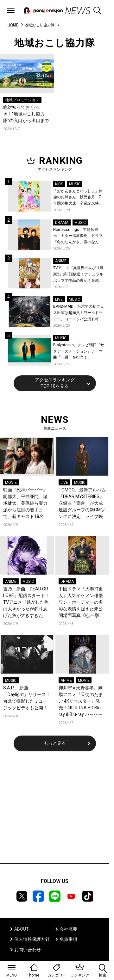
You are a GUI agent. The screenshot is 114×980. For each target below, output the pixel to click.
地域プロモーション (22, 100)
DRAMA (62, 223)
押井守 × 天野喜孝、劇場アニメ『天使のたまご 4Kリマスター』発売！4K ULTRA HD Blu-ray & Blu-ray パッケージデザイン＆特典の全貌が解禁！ (81, 702)
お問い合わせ (28, 950)
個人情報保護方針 (32, 939)
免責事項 (68, 939)
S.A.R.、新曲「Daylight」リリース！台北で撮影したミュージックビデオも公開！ (27, 698)
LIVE (59, 299)
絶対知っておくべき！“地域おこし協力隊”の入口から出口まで (26, 114)
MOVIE (11, 483)
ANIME (61, 261)
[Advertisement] (55, 811)
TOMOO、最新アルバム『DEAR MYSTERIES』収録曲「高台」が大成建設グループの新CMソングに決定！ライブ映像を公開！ (82, 504)
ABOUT (22, 929)
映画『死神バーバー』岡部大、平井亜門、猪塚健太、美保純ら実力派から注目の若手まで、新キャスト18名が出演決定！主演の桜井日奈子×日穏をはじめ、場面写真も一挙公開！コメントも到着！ (26, 504)
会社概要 (68, 929)
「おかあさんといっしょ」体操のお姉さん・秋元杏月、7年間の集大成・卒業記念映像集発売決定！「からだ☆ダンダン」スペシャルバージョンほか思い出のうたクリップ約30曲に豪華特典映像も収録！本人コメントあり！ (78, 198)
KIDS (59, 184)
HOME (13, 25)
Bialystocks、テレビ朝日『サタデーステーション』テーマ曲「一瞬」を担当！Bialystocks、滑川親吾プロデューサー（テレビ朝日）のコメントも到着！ (79, 352)
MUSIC (75, 184)
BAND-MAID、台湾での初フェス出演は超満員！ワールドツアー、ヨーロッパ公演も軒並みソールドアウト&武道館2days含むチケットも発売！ (79, 313)
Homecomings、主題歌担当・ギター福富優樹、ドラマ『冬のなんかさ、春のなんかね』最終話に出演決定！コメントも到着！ (78, 236)
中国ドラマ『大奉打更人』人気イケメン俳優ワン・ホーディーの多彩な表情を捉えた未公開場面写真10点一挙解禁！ (81, 603)
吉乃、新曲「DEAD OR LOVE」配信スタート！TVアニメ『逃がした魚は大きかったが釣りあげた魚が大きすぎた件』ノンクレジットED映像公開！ (26, 603)
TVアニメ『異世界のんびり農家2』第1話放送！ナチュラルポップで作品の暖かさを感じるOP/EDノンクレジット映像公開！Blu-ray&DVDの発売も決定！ (78, 275)
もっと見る (55, 743)
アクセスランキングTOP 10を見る (55, 383)
